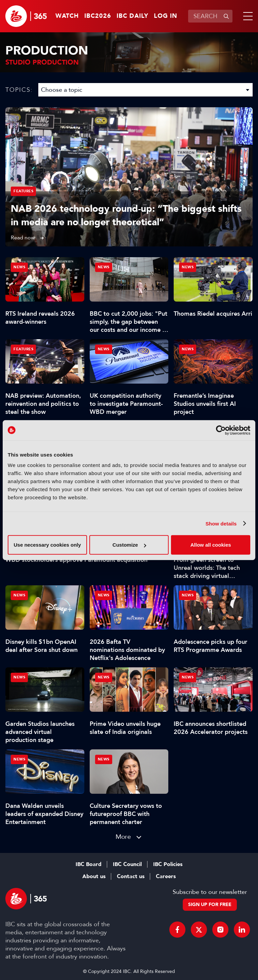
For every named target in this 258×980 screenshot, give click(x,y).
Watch (67, 16)
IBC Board (89, 864)
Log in (166, 16)
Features (23, 191)
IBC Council (127, 864)
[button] (247, 16)
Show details (221, 523)
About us (94, 876)
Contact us (131, 876)
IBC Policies (168, 864)
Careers (166, 876)
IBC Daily (133, 16)
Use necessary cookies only (47, 545)
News (19, 267)
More (123, 837)
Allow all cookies (211, 545)
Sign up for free (210, 905)
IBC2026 (98, 16)
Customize (129, 545)
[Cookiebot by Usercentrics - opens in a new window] (221, 430)
